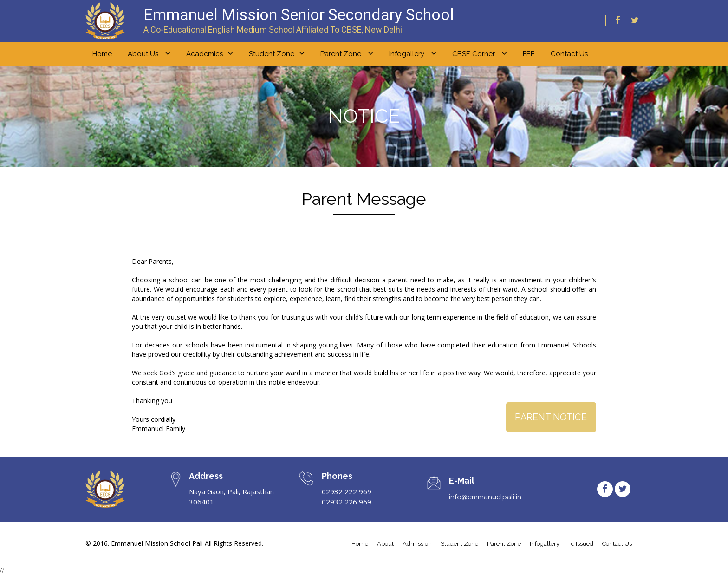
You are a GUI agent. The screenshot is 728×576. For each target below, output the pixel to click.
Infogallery (413, 53)
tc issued (581, 544)
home (102, 54)
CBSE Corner (480, 53)
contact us (617, 544)
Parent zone (347, 53)
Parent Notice (550, 417)
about (385, 544)
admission (417, 544)
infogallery (545, 544)
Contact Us (569, 54)
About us (149, 53)
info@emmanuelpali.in (485, 497)
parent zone (504, 544)
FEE (529, 54)
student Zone (459, 544)
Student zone (277, 53)
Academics (210, 53)
